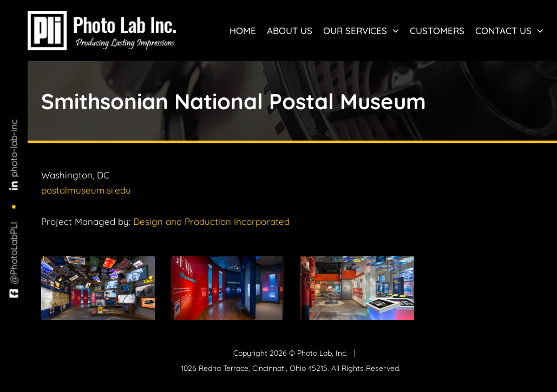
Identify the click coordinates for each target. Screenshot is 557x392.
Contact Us (509, 31)
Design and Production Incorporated (211, 221)
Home (243, 31)
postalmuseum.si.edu (86, 190)
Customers (437, 31)
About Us (290, 31)
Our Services (361, 31)
